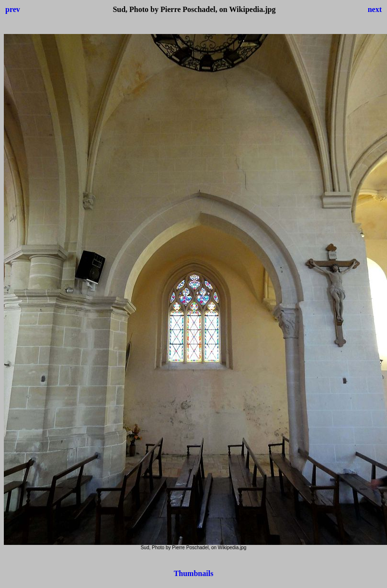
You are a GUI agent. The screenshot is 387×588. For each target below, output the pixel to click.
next (375, 9)
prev (13, 9)
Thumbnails (194, 573)
